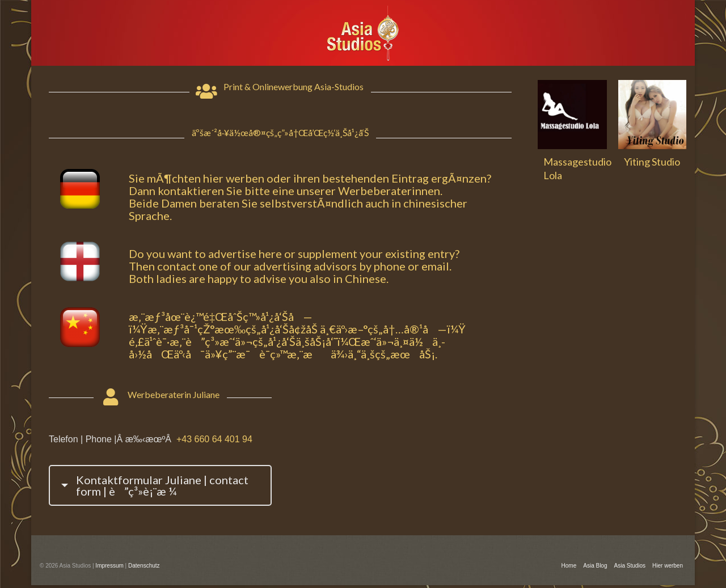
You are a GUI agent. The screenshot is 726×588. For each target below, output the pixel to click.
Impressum (109, 566)
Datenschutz (144, 566)
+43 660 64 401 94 (214, 439)
